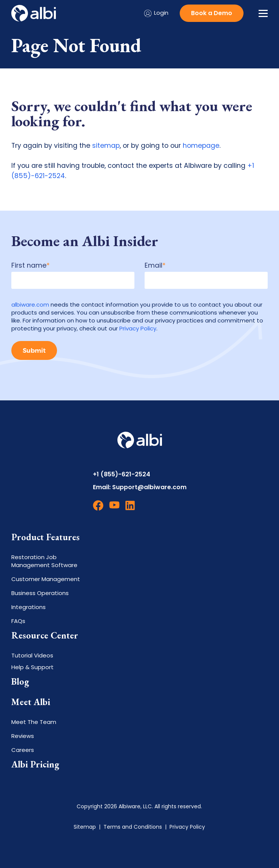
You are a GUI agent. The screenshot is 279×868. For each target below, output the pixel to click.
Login (156, 13)
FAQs (18, 621)
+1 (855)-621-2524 (122, 474)
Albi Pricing (35, 764)
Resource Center (45, 635)
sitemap (106, 146)
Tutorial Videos (32, 655)
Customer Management (46, 579)
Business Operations (40, 593)
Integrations (29, 607)
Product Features (45, 537)
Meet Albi (31, 702)
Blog (20, 682)
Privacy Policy (138, 328)
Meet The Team (34, 722)
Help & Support (32, 667)
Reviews (23, 736)
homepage (201, 146)
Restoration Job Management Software (44, 561)
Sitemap (85, 827)
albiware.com (30, 305)
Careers (23, 750)
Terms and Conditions (133, 827)
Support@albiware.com (149, 487)
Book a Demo (212, 13)
